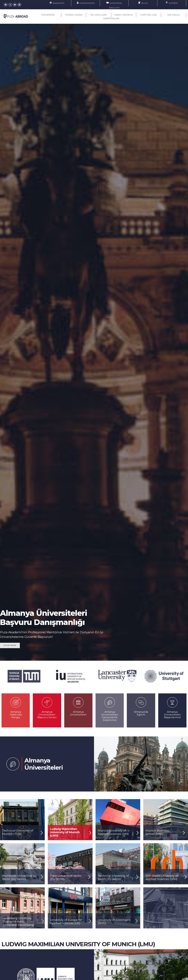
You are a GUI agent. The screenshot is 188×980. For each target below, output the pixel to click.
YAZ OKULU (174, 15)
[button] (2, 674)
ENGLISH (114, 8)
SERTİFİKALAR (111, 18)
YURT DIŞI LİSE (149, 15)
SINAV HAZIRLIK (124, 15)
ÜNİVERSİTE (49, 15)
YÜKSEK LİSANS (74, 15)
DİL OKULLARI (99, 15)
